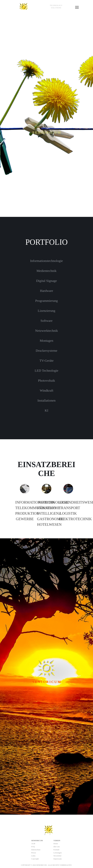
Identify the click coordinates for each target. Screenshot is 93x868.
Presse (34, 853)
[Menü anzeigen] (77, 7)
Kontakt (56, 850)
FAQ (33, 847)
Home (56, 844)
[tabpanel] (56, 7)
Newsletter (58, 856)
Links (33, 856)
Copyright (35, 859)
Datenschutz (36, 850)
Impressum (58, 859)
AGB (33, 844)
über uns (57, 847)
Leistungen (58, 853)
